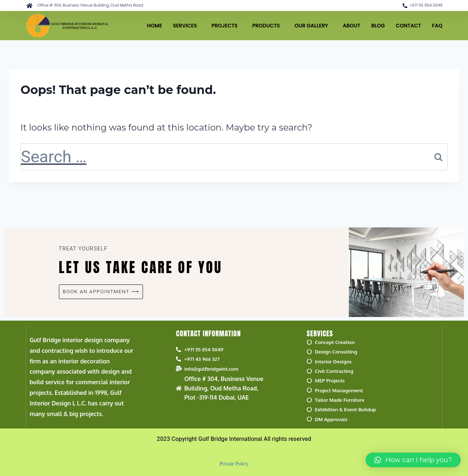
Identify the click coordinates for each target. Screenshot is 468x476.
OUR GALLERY (313, 26)
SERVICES (187, 26)
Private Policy (234, 463)
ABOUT (352, 26)
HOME (154, 26)
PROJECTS (227, 26)
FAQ (437, 26)
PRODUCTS (268, 26)
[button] (413, 460)
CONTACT (409, 26)
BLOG (378, 26)
